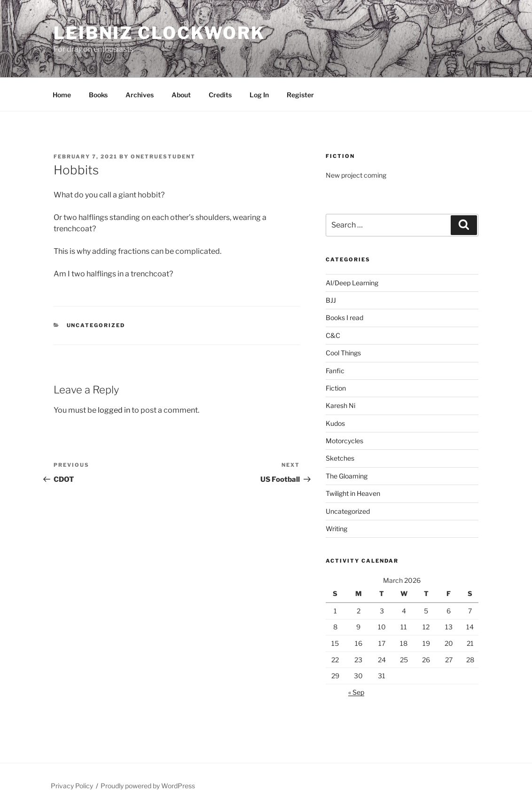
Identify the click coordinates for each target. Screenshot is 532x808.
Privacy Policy (72, 786)
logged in (114, 410)
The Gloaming (347, 476)
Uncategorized (96, 325)
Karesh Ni (340, 405)
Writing (336, 529)
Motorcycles (344, 441)
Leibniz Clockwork (159, 33)
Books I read (344, 318)
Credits (220, 95)
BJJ (331, 300)
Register (300, 95)
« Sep (356, 692)
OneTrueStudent (163, 157)
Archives (140, 95)
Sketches (340, 458)
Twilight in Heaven (353, 493)
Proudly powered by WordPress (148, 786)
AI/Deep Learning (352, 283)
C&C (333, 335)
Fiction (336, 388)
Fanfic (335, 371)
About (181, 95)
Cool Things (343, 353)
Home (62, 95)
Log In (259, 95)
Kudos (335, 423)
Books (98, 95)
